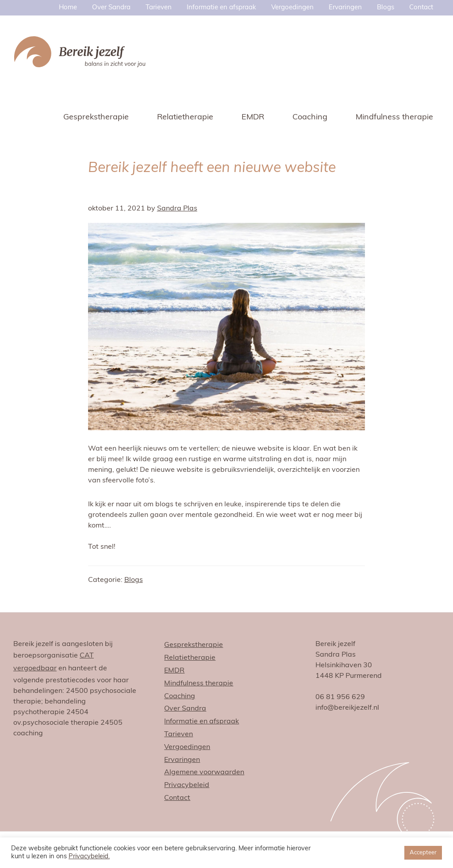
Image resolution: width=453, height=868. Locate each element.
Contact (177, 798)
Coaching (180, 696)
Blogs (134, 580)
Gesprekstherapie (194, 645)
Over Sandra (185, 709)
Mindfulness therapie (199, 684)
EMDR (174, 671)
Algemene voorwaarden (204, 772)
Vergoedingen (187, 747)
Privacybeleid (187, 785)
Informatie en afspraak (202, 722)
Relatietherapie (190, 658)
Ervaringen (182, 760)
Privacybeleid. (89, 857)
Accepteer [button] (423, 853)
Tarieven (179, 734)
